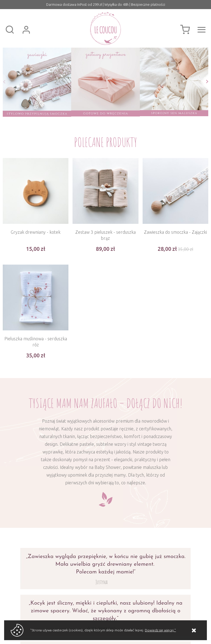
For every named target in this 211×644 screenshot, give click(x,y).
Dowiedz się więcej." (160, 630)
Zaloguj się (26, 30)
